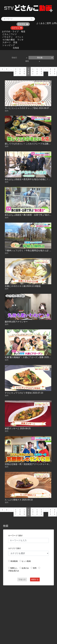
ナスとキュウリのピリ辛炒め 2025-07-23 (24, 393)
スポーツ (7, 42)
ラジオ (20, 40)
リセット (22, 579)
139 (24, 71)
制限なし (14, 568)
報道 (23, 32)
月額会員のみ (14, 571)
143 (41, 71)
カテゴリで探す (15, 548)
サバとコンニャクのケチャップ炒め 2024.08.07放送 (29, 108)
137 (16, 71)
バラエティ (8, 37)
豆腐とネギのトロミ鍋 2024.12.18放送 (23, 286)
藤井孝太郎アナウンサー (16, 322)
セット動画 (26, 561)
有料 (35, 568)
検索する (35, 579)
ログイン (17, 28)
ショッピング (9, 45)
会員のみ (25, 568)
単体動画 (14, 561)
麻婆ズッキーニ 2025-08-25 (18, 428)
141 (33, 71)
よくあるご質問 (44, 23)
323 (50, 71)
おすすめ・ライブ (10, 32)
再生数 (45, 58)
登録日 (19, 58)
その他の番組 (9, 40)
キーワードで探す (15, 536)
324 (55, 71)
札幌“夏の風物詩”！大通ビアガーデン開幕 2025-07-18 (30, 357)
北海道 (16, 48)
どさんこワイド (10, 34)
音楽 (15, 42)
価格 (33, 61)
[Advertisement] (25, 612)
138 (20, 71)
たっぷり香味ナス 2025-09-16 (19, 500)
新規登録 (23, 24)
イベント (19, 37)
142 (37, 71)
